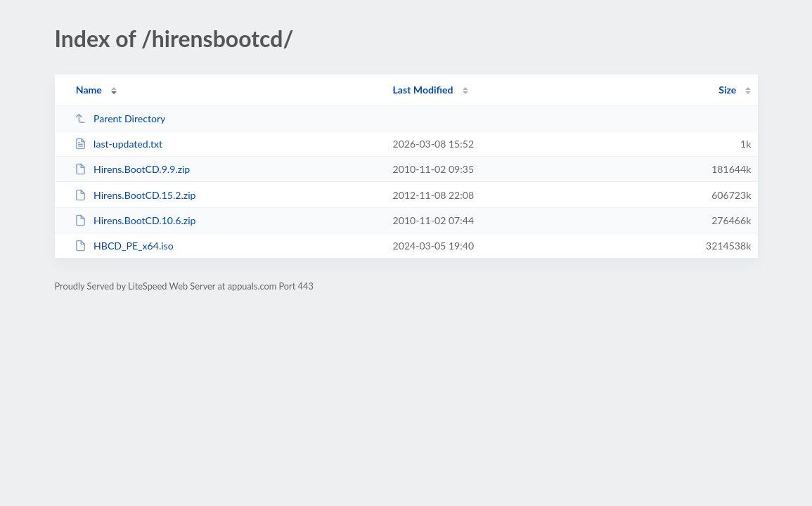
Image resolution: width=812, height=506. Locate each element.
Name (89, 90)
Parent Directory (120, 118)
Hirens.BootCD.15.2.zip (135, 195)
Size (727, 90)
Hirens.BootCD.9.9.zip (133, 169)
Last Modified (423, 90)
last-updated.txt (118, 144)
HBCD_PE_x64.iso (124, 246)
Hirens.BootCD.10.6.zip (135, 220)
